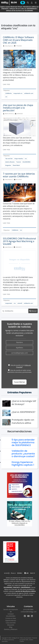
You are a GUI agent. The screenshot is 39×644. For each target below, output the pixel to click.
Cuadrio (22, 641)
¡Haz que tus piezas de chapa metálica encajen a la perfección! (18, 108)
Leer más (6, 84)
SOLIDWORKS (27, 162)
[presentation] (22, 360)
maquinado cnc (18, 93)
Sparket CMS (25, 640)
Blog (11, 627)
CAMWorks (8, 93)
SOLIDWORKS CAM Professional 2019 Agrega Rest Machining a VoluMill (19, 241)
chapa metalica (19, 159)
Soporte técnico (11, 620)
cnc (6, 97)
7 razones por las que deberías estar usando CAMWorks (19, 175)
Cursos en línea (11, 618)
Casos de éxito (11, 623)
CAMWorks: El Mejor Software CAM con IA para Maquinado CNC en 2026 (18, 40)
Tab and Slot (9, 159)
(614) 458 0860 (28, 609)
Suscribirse (20, 382)
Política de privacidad (25, 638)
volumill (20, 303)
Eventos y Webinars (11, 629)
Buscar (33, 311)
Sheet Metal (16, 165)
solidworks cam (29, 93)
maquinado (9, 303)
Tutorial (18, 162)
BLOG (14, 2)
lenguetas (8, 165)
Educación (11, 625)
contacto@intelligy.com (29, 612)
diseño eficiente (10, 162)
